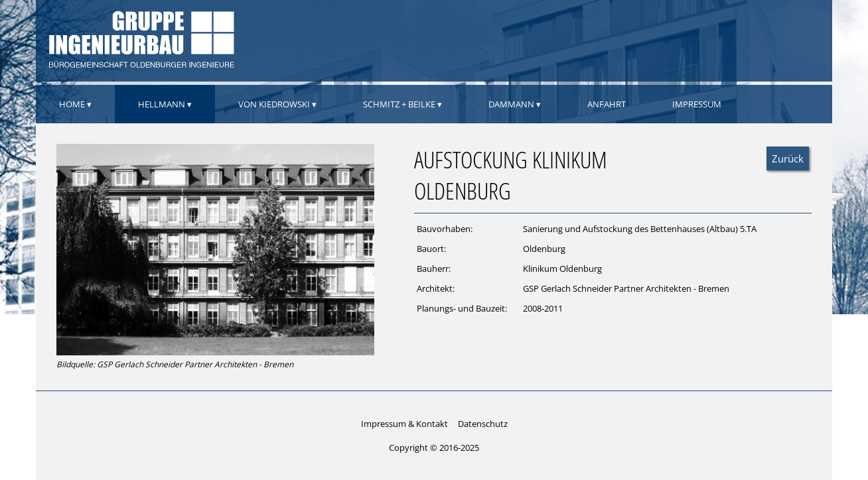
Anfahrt (607, 104)
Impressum (697, 104)
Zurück (788, 158)
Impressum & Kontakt (404, 424)
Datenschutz (483, 424)
